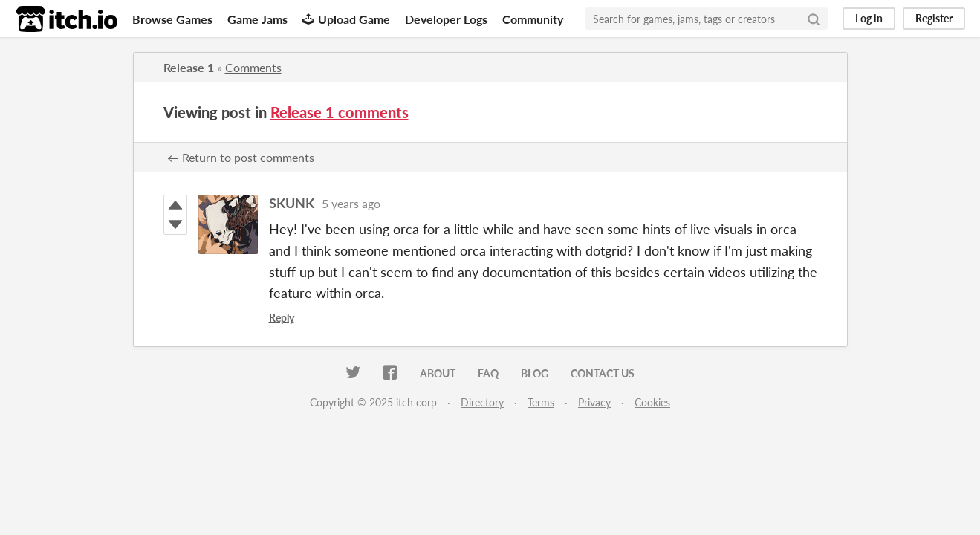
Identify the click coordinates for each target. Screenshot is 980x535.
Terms (541, 402)
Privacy (594, 402)
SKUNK (292, 203)
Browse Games (172, 19)
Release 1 (189, 67)
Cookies (652, 402)
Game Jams (257, 19)
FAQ (488, 373)
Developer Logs (446, 19)
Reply (282, 318)
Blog (535, 373)
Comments (253, 67)
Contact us (603, 373)
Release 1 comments (340, 112)
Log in (869, 18)
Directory (482, 402)
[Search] (814, 19)
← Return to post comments (241, 157)
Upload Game (346, 19)
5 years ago (351, 203)
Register (934, 18)
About (438, 373)
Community (533, 19)
